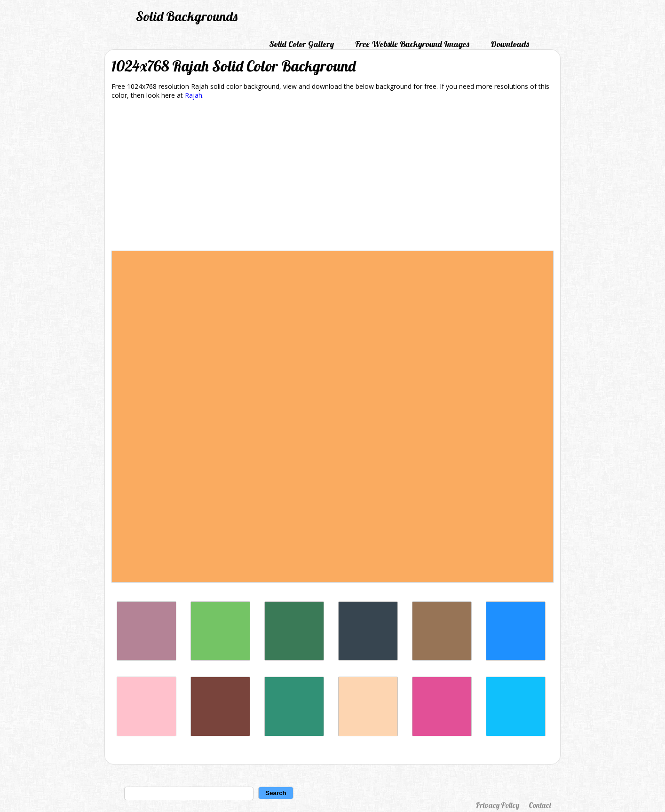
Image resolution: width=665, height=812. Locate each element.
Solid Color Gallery (301, 44)
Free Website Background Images (412, 44)
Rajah (194, 95)
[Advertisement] (332, 177)
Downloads (510, 44)
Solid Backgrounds (187, 16)
